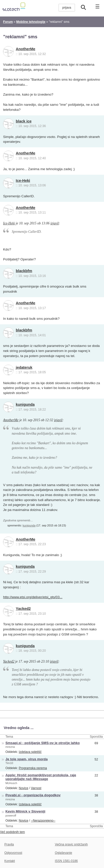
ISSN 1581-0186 (66, 861)
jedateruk (24, 367)
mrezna (10, 747)
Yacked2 (23, 609)
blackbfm (24, 271)
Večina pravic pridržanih (71, 844)
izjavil (55, 223)
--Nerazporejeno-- (43, 821)
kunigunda (25, 404)
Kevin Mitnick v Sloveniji (25, 811)
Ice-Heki (23, 181)
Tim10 (9, 763)
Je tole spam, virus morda (27, 759)
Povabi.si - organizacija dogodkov (33, 795)
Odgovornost (13, 853)
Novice (23, 788)
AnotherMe (26, 49)
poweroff (11, 816)
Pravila (9, 844)
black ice (24, 121)
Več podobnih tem (12, 832)
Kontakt (10, 861)
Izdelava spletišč (30, 752)
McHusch (11, 783)
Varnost (36, 788)
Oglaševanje (63, 853)
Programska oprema (33, 768)
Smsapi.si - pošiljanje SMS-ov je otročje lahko (43, 743)
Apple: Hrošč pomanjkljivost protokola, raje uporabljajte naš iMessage (41, 777)
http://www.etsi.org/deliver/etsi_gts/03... (33, 597)
